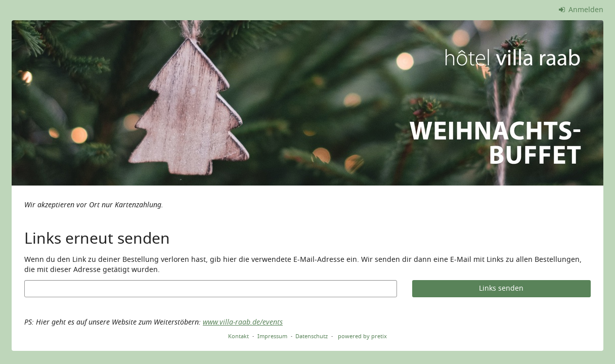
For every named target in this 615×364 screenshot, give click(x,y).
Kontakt (238, 336)
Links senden (501, 288)
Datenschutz (312, 336)
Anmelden (581, 10)
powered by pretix (362, 336)
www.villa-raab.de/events (243, 322)
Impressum (272, 336)
